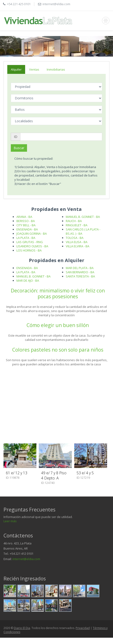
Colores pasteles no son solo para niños (58, 350)
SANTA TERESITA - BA (80, 276)
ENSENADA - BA (27, 229)
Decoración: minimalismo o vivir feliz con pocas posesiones (58, 293)
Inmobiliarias (56, 69)
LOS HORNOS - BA (29, 250)
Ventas (34, 69)
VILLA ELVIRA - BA (78, 246)
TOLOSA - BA (75, 238)
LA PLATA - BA (26, 238)
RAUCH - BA (74, 221)
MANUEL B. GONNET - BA (83, 217)
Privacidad (83, 628)
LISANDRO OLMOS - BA (32, 246)
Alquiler (16, 69)
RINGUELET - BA (77, 225)
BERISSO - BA (26, 221)
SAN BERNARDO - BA (80, 272)
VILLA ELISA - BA (77, 242)
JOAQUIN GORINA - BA (32, 234)
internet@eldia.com (26, 559)
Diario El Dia (22, 628)
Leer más (10, 521)
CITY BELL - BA (26, 225)
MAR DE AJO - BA (28, 281)
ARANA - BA (24, 217)
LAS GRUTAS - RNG (30, 242)
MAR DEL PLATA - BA (80, 268)
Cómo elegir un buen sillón (58, 325)
